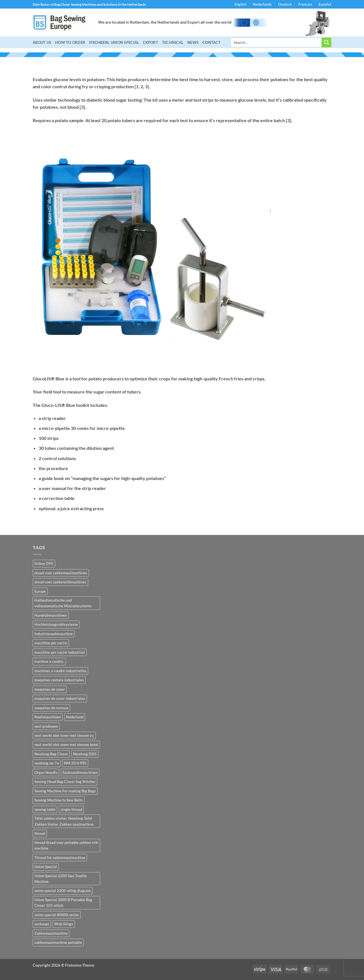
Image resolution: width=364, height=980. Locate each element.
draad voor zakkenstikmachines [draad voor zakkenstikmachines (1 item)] (60, 582)
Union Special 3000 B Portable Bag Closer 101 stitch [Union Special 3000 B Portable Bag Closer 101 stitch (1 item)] (63, 903)
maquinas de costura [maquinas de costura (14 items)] (51, 708)
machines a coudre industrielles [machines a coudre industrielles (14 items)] (60, 671)
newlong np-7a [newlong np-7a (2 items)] (47, 763)
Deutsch (285, 4)
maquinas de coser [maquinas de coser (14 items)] (50, 689)
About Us (42, 42)
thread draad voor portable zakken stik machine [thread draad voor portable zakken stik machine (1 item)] (66, 845)
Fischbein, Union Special (114, 42)
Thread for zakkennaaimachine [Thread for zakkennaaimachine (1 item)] (60, 858)
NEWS (193, 42)
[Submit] (326, 42)
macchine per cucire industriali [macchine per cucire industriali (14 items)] (60, 652)
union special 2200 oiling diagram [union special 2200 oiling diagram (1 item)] (63, 891)
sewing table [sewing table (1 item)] (45, 809)
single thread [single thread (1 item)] (71, 809)
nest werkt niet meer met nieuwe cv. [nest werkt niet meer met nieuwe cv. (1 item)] (64, 735)
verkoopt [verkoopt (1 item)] (42, 924)
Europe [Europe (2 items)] (40, 591)
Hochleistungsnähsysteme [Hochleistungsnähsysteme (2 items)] (56, 624)
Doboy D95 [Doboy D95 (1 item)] (44, 563)
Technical (173, 42)
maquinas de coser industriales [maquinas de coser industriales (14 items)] (60, 698)
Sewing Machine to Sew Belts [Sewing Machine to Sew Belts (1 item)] (59, 800)
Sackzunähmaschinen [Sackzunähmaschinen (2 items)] (80, 772)
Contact (212, 42)
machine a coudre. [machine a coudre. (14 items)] (49, 661)
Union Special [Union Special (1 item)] (46, 867)
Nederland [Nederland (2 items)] (75, 717)
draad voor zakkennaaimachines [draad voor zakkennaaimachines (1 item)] (61, 573)
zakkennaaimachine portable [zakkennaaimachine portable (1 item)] (58, 942)
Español (325, 4)
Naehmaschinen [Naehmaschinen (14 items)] (48, 717)
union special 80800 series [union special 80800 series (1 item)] (57, 915)
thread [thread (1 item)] (40, 833)
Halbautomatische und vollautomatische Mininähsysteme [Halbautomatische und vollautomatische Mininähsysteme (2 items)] (63, 603)
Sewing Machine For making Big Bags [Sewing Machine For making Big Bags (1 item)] (65, 791)
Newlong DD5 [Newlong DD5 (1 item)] (85, 754)
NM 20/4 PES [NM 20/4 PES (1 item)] (75, 763)
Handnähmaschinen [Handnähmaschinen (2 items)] (51, 615)
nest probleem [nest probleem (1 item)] (46, 726)
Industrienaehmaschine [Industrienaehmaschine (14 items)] (54, 634)
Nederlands (262, 4)
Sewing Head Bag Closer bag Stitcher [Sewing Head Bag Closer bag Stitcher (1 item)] (65, 782)
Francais (305, 4)
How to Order (70, 42)
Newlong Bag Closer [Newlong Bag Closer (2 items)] (51, 754)
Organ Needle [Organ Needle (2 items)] (46, 772)
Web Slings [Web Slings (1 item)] (64, 924)
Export (151, 42)
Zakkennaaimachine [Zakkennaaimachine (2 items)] (51, 933)
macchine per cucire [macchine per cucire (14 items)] (51, 643)
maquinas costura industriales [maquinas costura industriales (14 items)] (59, 680)
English (241, 4)
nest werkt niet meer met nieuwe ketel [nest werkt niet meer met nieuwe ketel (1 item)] (66, 745)
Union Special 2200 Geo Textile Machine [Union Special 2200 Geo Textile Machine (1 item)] (61, 879)
